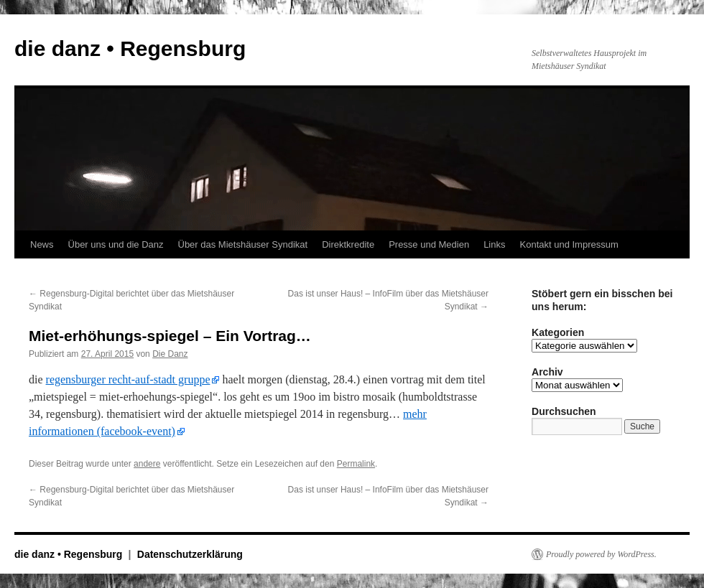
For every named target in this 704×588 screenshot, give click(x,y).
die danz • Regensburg (130, 48)
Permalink (356, 464)
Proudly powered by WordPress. (601, 554)
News (42, 244)
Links (494, 244)
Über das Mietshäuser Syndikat (243, 244)
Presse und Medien (429, 244)
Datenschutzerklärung (190, 554)
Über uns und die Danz (116, 244)
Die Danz (170, 354)
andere (147, 464)
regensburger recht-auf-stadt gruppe (128, 379)
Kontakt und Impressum (569, 244)
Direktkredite (348, 244)
